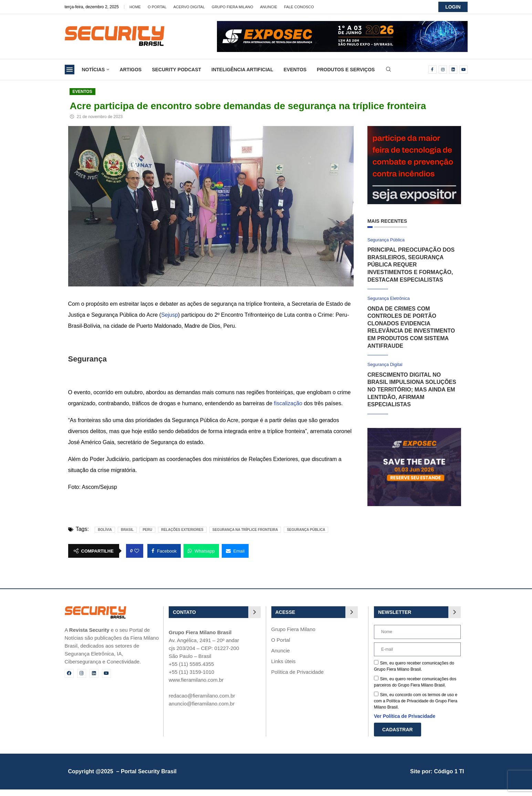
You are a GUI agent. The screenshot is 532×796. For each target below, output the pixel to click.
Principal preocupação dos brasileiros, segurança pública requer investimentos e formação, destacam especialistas (411, 265)
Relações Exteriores (182, 530)
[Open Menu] (70, 70)
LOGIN (453, 7)
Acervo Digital (189, 7)
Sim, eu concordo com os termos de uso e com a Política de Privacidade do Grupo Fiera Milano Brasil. (416, 701)
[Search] (388, 70)
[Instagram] (443, 70)
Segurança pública (306, 530)
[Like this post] (137, 551)
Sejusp (170, 315)
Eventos (295, 70)
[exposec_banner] (414, 431)
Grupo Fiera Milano (232, 7)
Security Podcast (176, 70)
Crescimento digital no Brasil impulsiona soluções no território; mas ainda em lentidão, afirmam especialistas (412, 390)
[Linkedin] (453, 70)
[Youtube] (463, 70)
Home (135, 7)
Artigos (131, 70)
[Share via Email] (235, 551)
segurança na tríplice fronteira (245, 530)
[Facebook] (432, 70)
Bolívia (105, 530)
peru (147, 530)
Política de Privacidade (298, 672)
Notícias (93, 70)
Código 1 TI (449, 771)
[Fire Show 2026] (414, 129)
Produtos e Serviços (346, 70)
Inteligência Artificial (242, 70)
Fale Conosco (299, 7)
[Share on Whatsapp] (201, 551)
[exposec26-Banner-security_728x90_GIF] (342, 24)
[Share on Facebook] (164, 551)
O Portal (157, 7)
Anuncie (269, 7)
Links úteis (284, 661)
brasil (127, 530)
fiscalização (288, 403)
